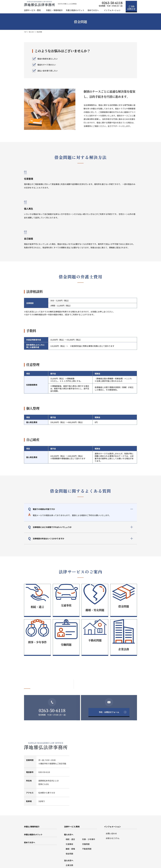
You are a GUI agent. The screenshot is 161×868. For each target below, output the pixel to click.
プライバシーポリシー (31, 863)
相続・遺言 (70, 822)
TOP (25, 32)
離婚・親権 (70, 832)
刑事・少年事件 (89, 822)
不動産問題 (87, 832)
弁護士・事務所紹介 (54, 10)
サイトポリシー (44, 863)
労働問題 (86, 827)
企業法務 (69, 848)
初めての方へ (30, 826)
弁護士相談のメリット (75, 10)
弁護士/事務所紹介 (32, 810)
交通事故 (69, 827)
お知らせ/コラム (113, 821)
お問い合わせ (111, 817)
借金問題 (69, 837)
